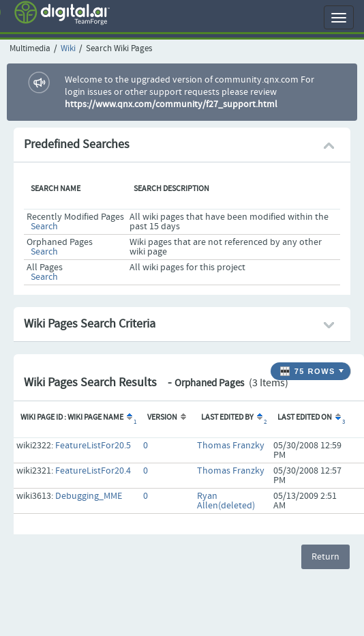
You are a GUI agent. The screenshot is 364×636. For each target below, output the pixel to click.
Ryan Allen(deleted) (226, 501)
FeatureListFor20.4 (93, 471)
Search (44, 227)
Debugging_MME (89, 496)
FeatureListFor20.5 (93, 446)
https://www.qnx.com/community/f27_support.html (171, 104)
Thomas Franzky (231, 446)
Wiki (68, 49)
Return (325, 557)
